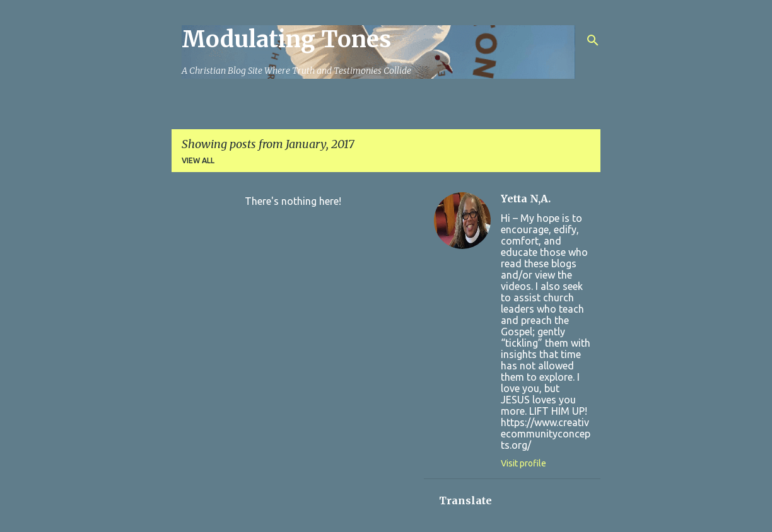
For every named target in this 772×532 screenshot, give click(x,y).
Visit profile (523, 463)
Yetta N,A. (526, 199)
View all (198, 160)
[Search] (593, 40)
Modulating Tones (286, 39)
